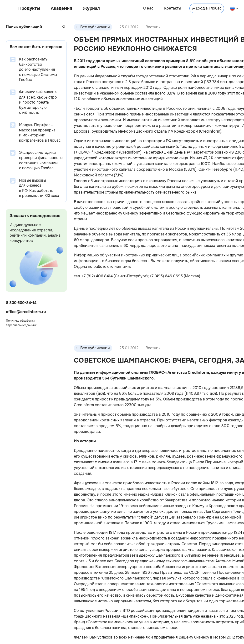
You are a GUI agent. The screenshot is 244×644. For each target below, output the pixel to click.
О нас (148, 8)
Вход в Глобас (207, 8)
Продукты (29, 8)
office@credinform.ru (26, 312)
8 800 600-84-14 (21, 303)
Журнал (91, 8)
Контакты (173, 8)
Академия (61, 8)
